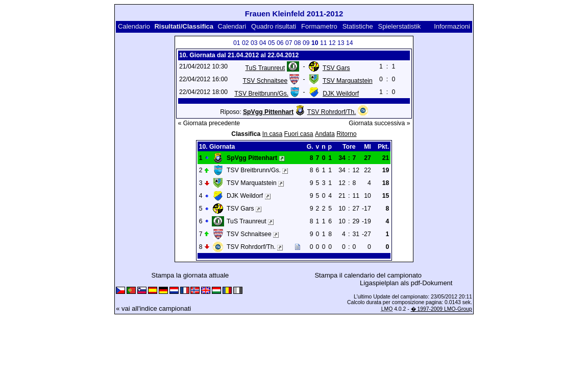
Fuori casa (299, 134)
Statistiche (358, 26)
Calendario (134, 26)
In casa (272, 134)
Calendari (232, 26)
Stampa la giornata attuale (190, 275)
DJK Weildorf (341, 94)
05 (272, 43)
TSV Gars (336, 68)
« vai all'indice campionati (153, 308)
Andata (325, 134)
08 (298, 43)
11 (324, 43)
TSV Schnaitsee (265, 81)
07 (289, 43)
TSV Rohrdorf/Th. (332, 112)
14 (350, 43)
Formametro (319, 26)
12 (332, 43)
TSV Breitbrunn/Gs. (261, 94)
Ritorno (346, 134)
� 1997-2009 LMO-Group (442, 309)
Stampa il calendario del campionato (368, 275)
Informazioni (452, 26)
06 (280, 43)
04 (263, 43)
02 (246, 43)
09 (306, 43)
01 (237, 43)
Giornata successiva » (379, 123)
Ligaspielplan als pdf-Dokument (406, 283)
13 (341, 43)
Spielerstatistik (400, 26)
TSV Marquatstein (348, 81)
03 (254, 43)
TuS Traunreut (265, 68)
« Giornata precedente (209, 123)
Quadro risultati (274, 26)
